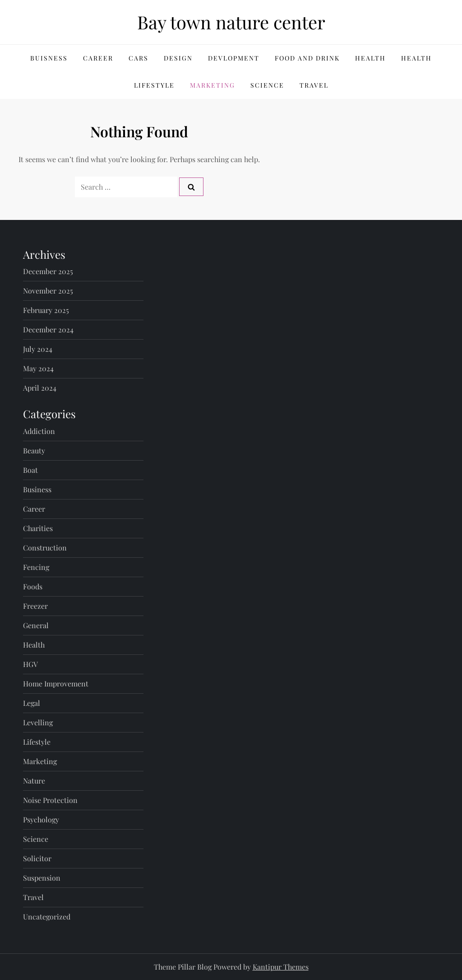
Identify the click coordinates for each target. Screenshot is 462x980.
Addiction (39, 431)
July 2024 (38, 349)
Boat (30, 470)
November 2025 (48, 291)
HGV (30, 664)
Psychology (41, 819)
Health (370, 58)
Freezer (35, 606)
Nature (34, 781)
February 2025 (46, 310)
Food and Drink (307, 58)
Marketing (213, 85)
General (36, 625)
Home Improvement (56, 684)
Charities (38, 528)
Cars (139, 58)
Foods (33, 586)
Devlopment (234, 58)
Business (37, 489)
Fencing (36, 567)
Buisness (49, 58)
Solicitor (37, 858)
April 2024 (40, 388)
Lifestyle (154, 85)
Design (178, 58)
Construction (45, 548)
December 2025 (48, 271)
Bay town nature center (231, 22)
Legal (32, 703)
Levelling (38, 722)
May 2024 (38, 368)
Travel (314, 85)
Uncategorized (47, 917)
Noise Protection (50, 800)
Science (267, 85)
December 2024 (48, 329)
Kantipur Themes (281, 967)
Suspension (42, 878)
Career (98, 58)
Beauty (34, 450)
